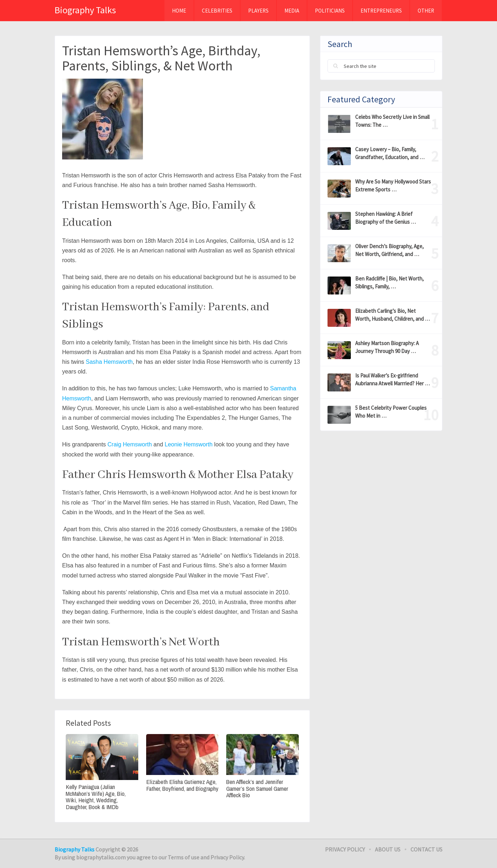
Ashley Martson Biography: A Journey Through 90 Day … (387, 347)
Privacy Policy (345, 849)
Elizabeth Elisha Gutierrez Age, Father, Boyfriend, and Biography (182, 785)
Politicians (330, 11)
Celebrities (217, 11)
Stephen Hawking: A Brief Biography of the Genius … (385, 218)
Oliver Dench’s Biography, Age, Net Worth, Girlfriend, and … (389, 250)
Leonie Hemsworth (188, 444)
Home (179, 11)
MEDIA (292, 11)
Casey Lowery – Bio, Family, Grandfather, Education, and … (390, 153)
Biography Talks (85, 10)
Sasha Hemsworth (109, 362)
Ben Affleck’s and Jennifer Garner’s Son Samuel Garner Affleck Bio (257, 789)
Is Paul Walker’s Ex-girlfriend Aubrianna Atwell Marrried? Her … (393, 379)
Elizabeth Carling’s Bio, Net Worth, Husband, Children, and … (393, 315)
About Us (388, 849)
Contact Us (426, 849)
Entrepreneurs (381, 11)
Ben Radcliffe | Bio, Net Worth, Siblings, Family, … (389, 282)
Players (258, 11)
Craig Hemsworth (130, 444)
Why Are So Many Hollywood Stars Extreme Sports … (393, 185)
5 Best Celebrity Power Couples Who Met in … (391, 412)
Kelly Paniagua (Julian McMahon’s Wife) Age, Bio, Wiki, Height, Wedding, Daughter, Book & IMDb (96, 797)
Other (426, 11)
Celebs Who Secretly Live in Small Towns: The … (392, 121)
